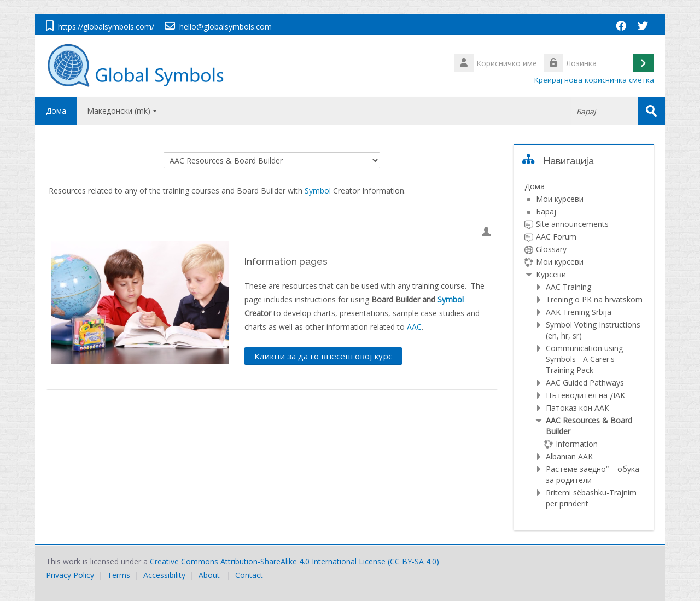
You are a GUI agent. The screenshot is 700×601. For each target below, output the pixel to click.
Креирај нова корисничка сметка (594, 80)
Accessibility (164, 575)
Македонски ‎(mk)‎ (122, 111)
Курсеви (551, 274)
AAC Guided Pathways (585, 383)
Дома (56, 111)
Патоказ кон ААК (577, 408)
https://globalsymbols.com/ (106, 27)
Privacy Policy (70, 575)
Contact (249, 575)
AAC (414, 327)
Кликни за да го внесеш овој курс (323, 356)
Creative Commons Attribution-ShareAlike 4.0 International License (268, 561)
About (209, 575)
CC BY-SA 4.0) (415, 561)
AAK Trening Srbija (579, 312)
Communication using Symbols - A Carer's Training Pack (584, 359)
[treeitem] (584, 345)
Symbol (318, 191)
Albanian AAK (569, 456)
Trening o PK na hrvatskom (594, 299)
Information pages (286, 261)
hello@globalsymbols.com (226, 27)
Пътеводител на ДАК (585, 395)
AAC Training (568, 287)
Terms (119, 575)
